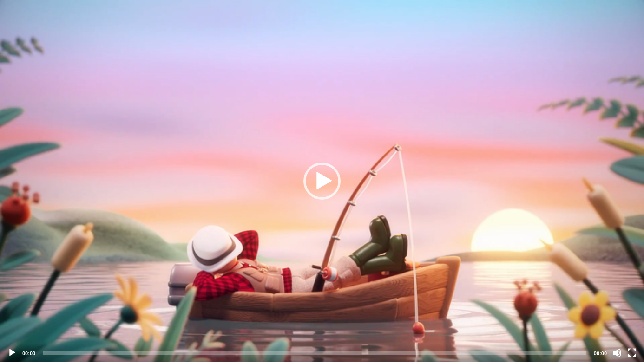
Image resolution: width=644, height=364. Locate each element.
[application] (322, 181)
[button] (322, 181)
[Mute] (617, 353)
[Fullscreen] (632, 353)
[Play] (12, 353)
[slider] (315, 353)
